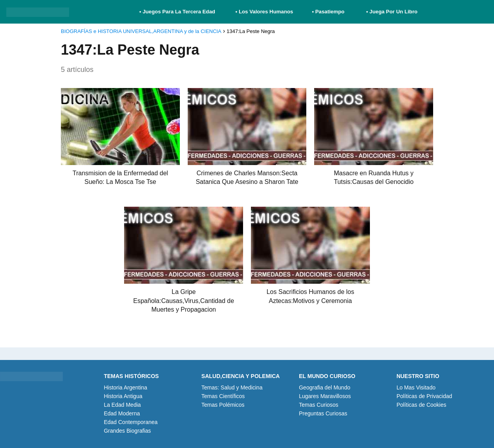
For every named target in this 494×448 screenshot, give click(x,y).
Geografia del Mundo (325, 387)
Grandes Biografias (127, 431)
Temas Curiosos (318, 405)
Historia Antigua (123, 396)
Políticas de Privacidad (424, 396)
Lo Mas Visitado (416, 387)
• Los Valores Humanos (264, 12)
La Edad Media (122, 405)
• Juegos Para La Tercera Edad (178, 12)
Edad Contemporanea (131, 422)
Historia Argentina (125, 387)
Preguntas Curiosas (323, 413)
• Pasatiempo (328, 12)
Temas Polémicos (223, 405)
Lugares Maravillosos (325, 396)
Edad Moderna (122, 413)
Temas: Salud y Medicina (232, 387)
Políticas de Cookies (422, 405)
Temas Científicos (223, 396)
